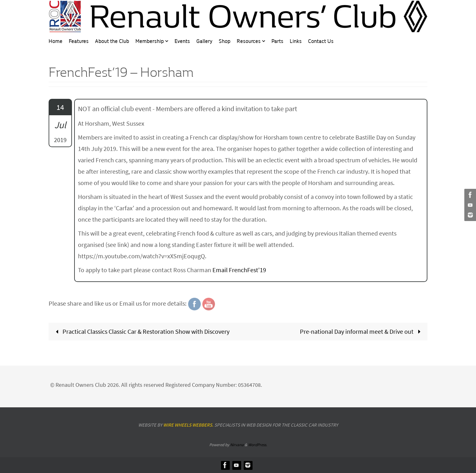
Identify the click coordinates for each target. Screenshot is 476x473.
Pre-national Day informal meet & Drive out (362, 331)
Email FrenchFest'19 (239, 270)
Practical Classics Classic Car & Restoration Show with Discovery (141, 331)
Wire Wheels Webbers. (188, 425)
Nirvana (237, 445)
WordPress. (258, 445)
